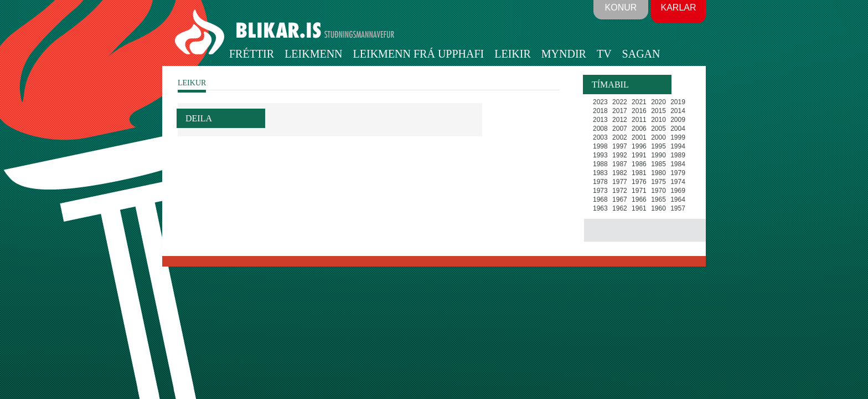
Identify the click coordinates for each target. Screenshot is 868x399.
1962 (620, 208)
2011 (639, 120)
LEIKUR (192, 83)
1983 (600, 173)
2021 (639, 102)
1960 (658, 208)
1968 (600, 199)
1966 (639, 199)
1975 (658, 182)
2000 (658, 137)
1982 (620, 173)
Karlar (678, 7)
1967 (620, 199)
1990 (658, 155)
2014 (678, 111)
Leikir (513, 54)
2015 (658, 111)
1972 (620, 191)
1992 (620, 155)
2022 (620, 102)
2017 (620, 111)
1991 (639, 155)
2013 (600, 120)
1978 (600, 182)
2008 (600, 129)
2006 (639, 129)
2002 (620, 137)
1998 (600, 146)
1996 (639, 146)
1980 (658, 173)
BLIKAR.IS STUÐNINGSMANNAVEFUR (286, 33)
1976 (639, 182)
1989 (678, 155)
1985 (658, 164)
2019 (678, 102)
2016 (639, 111)
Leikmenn (313, 54)
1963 (600, 208)
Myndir (564, 54)
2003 (600, 137)
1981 (639, 173)
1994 (678, 146)
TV (604, 54)
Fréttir (252, 54)
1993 (600, 155)
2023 (600, 102)
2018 (600, 111)
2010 (658, 120)
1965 (658, 199)
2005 (658, 129)
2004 (678, 129)
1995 (658, 146)
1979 (678, 173)
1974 (678, 182)
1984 (678, 164)
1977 (620, 182)
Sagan (641, 54)
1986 (639, 164)
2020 (658, 102)
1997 (620, 146)
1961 (639, 208)
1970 (658, 191)
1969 (678, 191)
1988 (600, 164)
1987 (620, 164)
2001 (639, 137)
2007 (620, 129)
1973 (600, 191)
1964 (678, 199)
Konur (621, 7)
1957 (678, 208)
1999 (678, 137)
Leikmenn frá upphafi (419, 54)
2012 (620, 120)
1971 (639, 191)
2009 (678, 120)
